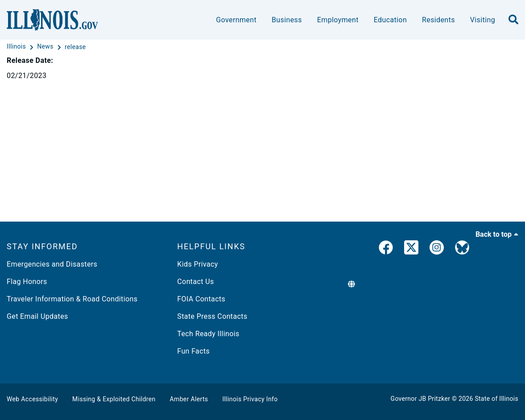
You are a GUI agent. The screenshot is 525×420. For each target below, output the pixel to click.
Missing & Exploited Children (114, 399)
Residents (438, 20)
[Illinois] (17, 47)
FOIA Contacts (201, 299)
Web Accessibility (32, 399)
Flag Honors (27, 282)
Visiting (483, 20)
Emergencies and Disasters (52, 264)
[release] (75, 47)
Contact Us (195, 282)
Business (287, 20)
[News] (46, 47)
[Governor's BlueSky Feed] (462, 249)
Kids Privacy (197, 264)
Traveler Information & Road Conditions (72, 299)
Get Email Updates (37, 316)
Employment (338, 20)
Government (236, 20)
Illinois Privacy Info (250, 399)
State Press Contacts (212, 316)
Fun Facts (193, 351)
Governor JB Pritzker (421, 399)
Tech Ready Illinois (208, 334)
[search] (513, 20)
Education (390, 20)
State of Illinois (496, 399)
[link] (386, 249)
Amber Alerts (189, 399)
